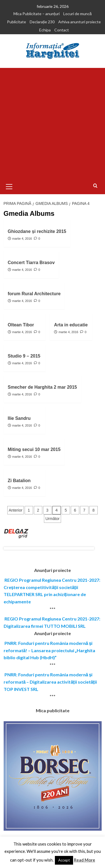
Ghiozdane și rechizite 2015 (37, 231)
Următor (53, 519)
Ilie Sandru (19, 418)
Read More (85, 860)
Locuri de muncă (78, 14)
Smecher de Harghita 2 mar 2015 (42, 387)
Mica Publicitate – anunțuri (37, 14)
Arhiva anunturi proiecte (80, 22)
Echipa (45, 30)
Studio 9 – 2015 (24, 356)
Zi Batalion (19, 481)
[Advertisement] (53, 123)
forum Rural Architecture (34, 294)
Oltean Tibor (21, 325)
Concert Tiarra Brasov (31, 263)
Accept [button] (64, 860)
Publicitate (17, 22)
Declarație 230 (42, 22)
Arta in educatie (71, 325)
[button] (9, 186)
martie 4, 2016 (22, 239)
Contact (62, 30)
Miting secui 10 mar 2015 (34, 449)
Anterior (16, 510)
